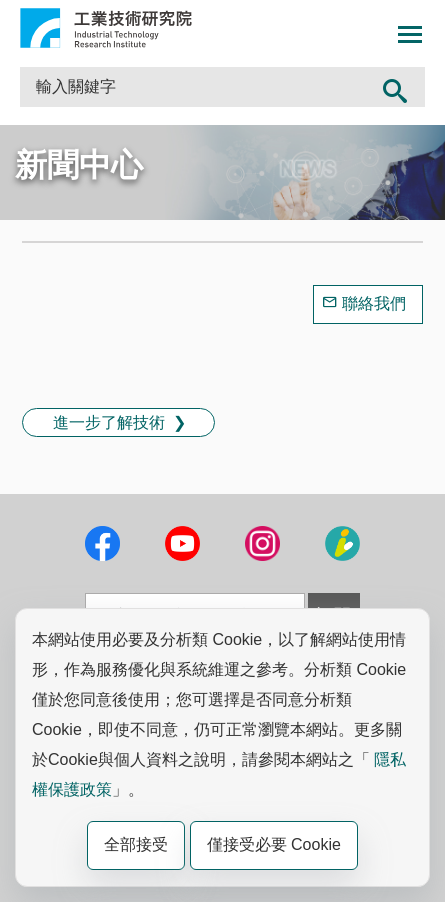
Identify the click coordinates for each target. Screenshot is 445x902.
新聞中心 (79, 165)
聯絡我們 (374, 303)
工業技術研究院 (106, 28)
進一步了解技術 (109, 422)
